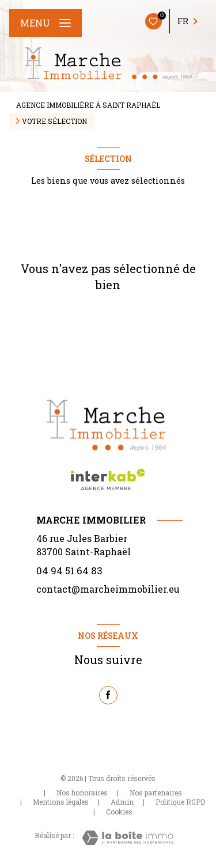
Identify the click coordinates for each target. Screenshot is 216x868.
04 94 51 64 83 (69, 571)
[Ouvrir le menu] (46, 23)
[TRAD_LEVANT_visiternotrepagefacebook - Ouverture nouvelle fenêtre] (108, 695)
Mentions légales (61, 802)
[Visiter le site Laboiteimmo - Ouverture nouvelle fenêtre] (128, 838)
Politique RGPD (180, 802)
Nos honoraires (82, 793)
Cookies (119, 812)
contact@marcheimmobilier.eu (108, 589)
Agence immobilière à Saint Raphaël (88, 105)
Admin (122, 802)
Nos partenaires (156, 793)
